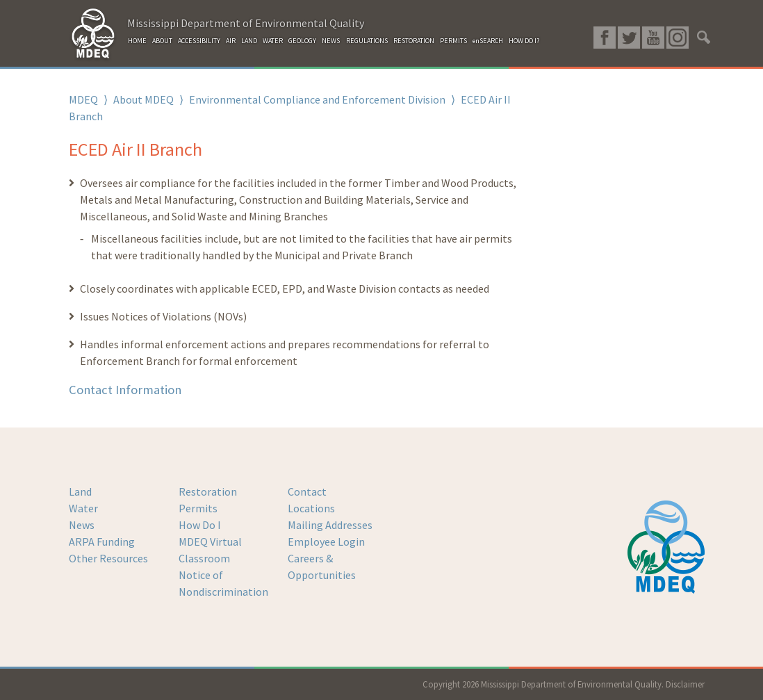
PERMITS (453, 41)
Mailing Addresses (330, 525)
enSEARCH (488, 41)
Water (83, 508)
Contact (307, 491)
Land (80, 491)
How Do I (200, 525)
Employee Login (326, 542)
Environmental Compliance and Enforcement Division (317, 99)
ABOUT (162, 41)
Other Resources (108, 558)
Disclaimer (685, 684)
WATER (273, 41)
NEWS (331, 41)
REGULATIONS (367, 41)
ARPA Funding (102, 542)
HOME (137, 41)
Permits (198, 508)
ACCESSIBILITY (199, 41)
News (82, 525)
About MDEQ (143, 99)
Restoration (208, 491)
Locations (311, 508)
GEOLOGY (302, 41)
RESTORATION (414, 41)
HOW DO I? (524, 41)
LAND (249, 41)
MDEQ (83, 99)
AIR (231, 41)
